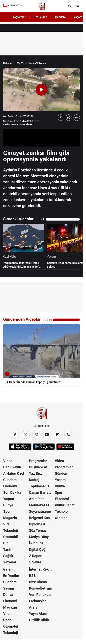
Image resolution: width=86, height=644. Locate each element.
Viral (7, 524)
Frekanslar (37, 601)
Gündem (10, 480)
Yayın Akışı (38, 614)
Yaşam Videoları (37, 63)
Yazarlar (10, 562)
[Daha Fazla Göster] (77, 118)
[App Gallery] (65, 447)
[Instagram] (36, 435)
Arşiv (33, 607)
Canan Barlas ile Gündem (41, 492)
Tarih (7, 549)
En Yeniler (11, 576)
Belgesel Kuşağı (41, 518)
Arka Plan (37, 499)
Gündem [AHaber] (60, 17)
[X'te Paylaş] (61, 118)
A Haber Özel (14, 473)
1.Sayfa (35, 562)
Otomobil (11, 537)
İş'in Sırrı (36, 543)
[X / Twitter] (26, 435)
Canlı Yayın (12, 467)
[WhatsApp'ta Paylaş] (69, 118)
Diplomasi (37, 524)
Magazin (10, 518)
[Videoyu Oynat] (42, 90)
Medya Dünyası (41, 537)
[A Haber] (42, 6)
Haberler (8, 63)
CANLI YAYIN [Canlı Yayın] (13, 6)
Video (8, 461)
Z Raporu (36, 556)
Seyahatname (40, 511)
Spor (7, 511)
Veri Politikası (40, 595)
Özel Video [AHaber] (40, 17)
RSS (32, 576)
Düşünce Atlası (41, 467)
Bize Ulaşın (38, 582)
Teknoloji (11, 530)
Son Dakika (12, 492)
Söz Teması (38, 530)
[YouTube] (47, 435)
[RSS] (68, 435)
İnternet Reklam (41, 569)
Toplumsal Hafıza (41, 486)
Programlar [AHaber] (19, 17)
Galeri (8, 569)
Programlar (38, 461)
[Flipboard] (58, 435)
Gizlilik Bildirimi (41, 620)
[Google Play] (44, 447)
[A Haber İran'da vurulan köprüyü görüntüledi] (42, 355)
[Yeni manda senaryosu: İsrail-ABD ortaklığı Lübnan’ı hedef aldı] (23, 246)
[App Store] (20, 447)
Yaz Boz (35, 473)
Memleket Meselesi (41, 505)
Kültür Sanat (65, 505)
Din (6, 543)
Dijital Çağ (37, 549)
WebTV (20, 63)
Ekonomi (10, 486)
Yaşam (9, 499)
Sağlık (8, 556)
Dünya (8, 505)
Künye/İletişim (41, 588)
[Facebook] (15, 435)
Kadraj (34, 480)
